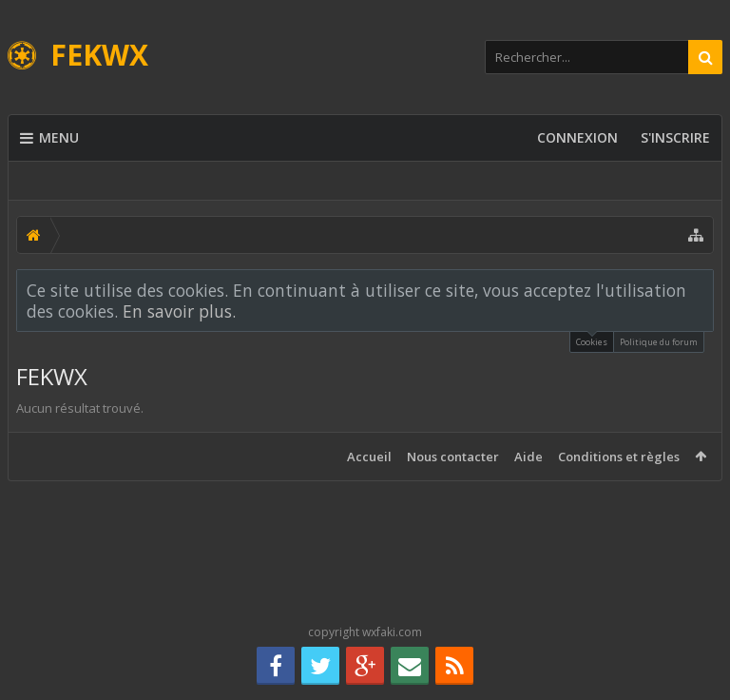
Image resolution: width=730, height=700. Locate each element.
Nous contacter (453, 457)
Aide (528, 457)
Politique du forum (659, 342)
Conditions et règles (619, 457)
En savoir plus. (179, 311)
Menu (49, 138)
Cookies (592, 340)
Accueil (369, 457)
